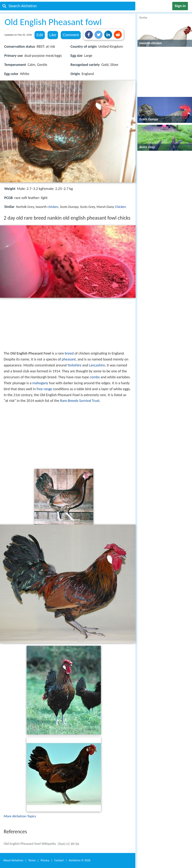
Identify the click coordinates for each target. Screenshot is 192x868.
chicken (53, 207)
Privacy (45, 860)
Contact (59, 860)
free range (44, 389)
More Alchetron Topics (20, 816)
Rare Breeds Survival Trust (80, 401)
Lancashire (97, 365)
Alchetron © (80, 860)
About (13, 860)
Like (53, 35)
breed (69, 353)
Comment (71, 35)
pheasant (69, 359)
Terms (32, 860)
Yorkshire (74, 365)
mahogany (40, 383)
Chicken (120, 207)
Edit (40, 35)
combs (95, 377)
